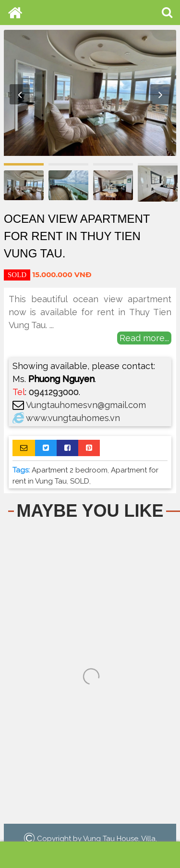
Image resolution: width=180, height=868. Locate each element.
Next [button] (160, 94)
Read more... (144, 338)
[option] (90, 95)
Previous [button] (20, 94)
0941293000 (54, 392)
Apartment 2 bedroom (70, 470)
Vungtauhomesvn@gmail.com (86, 405)
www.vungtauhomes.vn (73, 418)
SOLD (80, 481)
